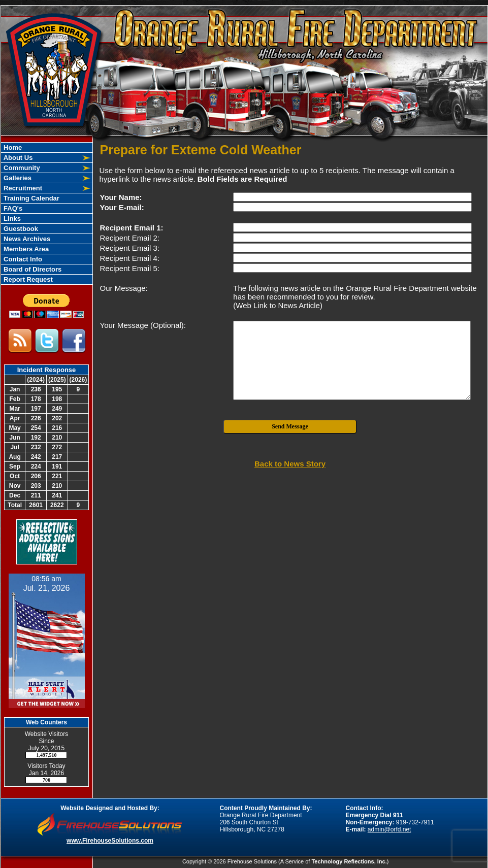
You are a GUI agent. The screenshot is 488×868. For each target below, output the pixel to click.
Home (12, 147)
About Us (18, 158)
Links (12, 219)
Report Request (27, 279)
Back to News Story (290, 464)
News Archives (26, 239)
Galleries (17, 178)
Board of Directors (32, 269)
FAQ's (12, 208)
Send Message (290, 426)
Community (21, 168)
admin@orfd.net (389, 829)
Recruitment (22, 188)
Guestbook (20, 229)
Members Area (26, 249)
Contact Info (22, 259)
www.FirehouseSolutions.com (110, 841)
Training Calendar (31, 198)
